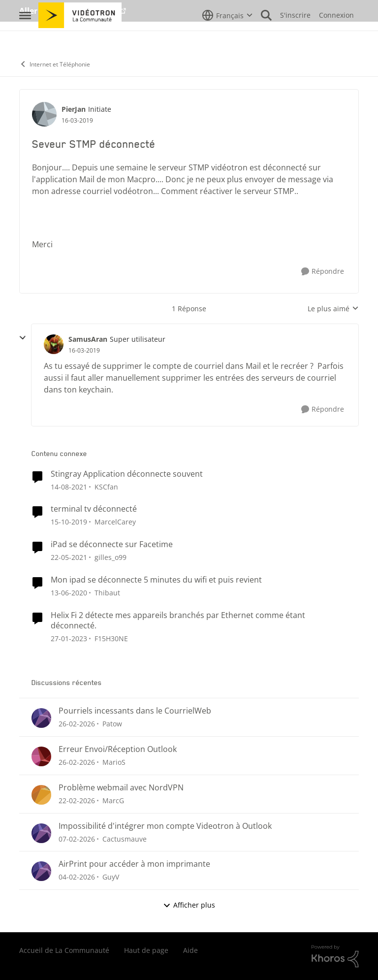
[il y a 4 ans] (69, 486)
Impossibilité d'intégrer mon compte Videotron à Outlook (165, 826)
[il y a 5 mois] (77, 724)
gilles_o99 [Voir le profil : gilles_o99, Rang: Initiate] (110, 557)
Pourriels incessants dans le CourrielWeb (135, 711)
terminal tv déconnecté (94, 509)
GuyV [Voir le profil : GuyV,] (111, 877)
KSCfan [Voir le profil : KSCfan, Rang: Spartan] (106, 486)
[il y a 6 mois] (77, 877)
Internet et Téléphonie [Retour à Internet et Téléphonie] (55, 64)
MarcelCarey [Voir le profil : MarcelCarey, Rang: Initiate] (115, 522)
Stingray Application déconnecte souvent (127, 474)
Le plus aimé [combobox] (333, 309)
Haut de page (146, 950)
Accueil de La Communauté (64, 950)
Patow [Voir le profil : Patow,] (112, 724)
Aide (190, 950)
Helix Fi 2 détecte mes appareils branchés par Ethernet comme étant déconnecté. (178, 621)
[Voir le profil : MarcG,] (41, 795)
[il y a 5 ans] (69, 557)
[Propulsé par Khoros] (335, 956)
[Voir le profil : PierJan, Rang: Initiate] (44, 114)
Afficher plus (189, 905)
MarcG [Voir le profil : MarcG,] (113, 800)
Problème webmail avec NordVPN (121, 788)
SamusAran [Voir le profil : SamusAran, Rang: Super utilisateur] (88, 339)
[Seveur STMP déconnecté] (84, 351)
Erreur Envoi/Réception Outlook (118, 749)
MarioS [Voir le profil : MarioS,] (114, 762)
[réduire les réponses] (23, 338)
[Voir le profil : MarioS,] (41, 756)
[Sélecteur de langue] (227, 37)
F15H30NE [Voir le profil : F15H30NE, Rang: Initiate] (111, 638)
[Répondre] (323, 272)
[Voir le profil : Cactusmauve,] (41, 833)
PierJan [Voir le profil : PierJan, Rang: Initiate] (74, 109)
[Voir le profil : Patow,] (41, 718)
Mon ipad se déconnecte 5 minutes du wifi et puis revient (156, 580)
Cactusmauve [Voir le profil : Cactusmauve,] (125, 838)
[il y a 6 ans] (69, 522)
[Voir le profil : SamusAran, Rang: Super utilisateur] (54, 344)
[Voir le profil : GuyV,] (41, 871)
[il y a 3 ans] (69, 638)
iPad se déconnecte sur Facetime (112, 544)
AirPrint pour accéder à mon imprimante (134, 864)
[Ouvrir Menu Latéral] (25, 37)
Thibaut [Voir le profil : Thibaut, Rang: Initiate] (107, 593)
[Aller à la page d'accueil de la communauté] (80, 37)
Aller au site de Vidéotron (69, 11)
